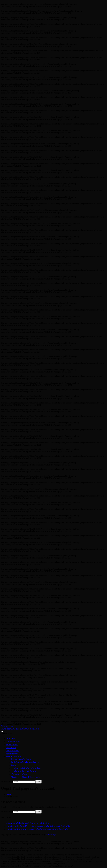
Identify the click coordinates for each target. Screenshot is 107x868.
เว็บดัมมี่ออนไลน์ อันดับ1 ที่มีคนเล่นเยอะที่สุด (20, 729)
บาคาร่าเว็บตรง (13, 751)
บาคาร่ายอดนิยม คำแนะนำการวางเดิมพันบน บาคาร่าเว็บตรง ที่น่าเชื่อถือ (37, 829)
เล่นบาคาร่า (11, 738)
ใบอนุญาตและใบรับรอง (21, 759)
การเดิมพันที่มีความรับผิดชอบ (24, 771)
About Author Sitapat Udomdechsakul (26, 777)
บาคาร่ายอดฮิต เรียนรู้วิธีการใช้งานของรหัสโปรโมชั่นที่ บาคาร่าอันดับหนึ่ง (38, 826)
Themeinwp (51, 834)
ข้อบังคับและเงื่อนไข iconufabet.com (26, 762)
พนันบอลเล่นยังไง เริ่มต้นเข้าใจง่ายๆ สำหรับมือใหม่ (28, 823)
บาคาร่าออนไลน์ (13, 741)
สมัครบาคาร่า (12, 745)
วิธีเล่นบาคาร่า (12, 754)
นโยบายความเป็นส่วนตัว (21, 774)
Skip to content (7, 726)
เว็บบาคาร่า (11, 748)
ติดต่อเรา (15, 765)
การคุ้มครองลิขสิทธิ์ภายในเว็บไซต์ (26, 768)
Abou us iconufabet (14, 756)
